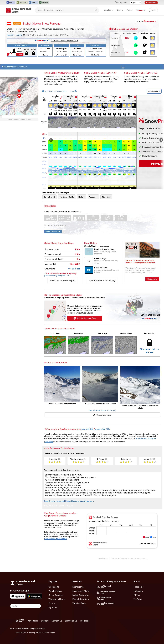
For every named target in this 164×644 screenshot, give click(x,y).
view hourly (154, 91)
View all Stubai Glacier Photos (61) (102, 410)
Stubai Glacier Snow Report (62, 281)
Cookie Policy (49, 633)
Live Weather (61, 52)
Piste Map (77, 55)
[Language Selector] (136, 3)
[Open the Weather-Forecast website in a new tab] (44, 3)
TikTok (137, 595)
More (44, 123)
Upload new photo (102, 415)
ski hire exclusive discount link (56, 40)
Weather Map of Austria (146, 438)
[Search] (96, 10)
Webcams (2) (61, 55)
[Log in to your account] (153, 10)
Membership (78, 587)
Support (45, 621)
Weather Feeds (79, 603)
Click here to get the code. (56, 539)
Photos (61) (96, 55)
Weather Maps (55, 591)
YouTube (138, 599)
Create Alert (74, 269)
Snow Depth (77, 52)
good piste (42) (63, 276)
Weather (108, 10)
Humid (45, 153)
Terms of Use (21, 633)
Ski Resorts (54, 587)
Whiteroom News (57, 599)
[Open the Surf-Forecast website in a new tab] (11, 3)
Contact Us (57, 621)
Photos (130, 10)
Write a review (66, 506)
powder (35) (50, 276)
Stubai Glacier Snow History (102, 281)
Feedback (85, 621)
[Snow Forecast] (19, 10)
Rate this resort (51, 506)
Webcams (93, 197)
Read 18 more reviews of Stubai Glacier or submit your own (69, 501)
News (120, 10)
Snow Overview (56, 595)
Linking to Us (71, 621)
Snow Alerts (45, 49)
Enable (147, 21)
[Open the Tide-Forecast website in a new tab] (33, 3)
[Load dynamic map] (1, 117)
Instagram (138, 591)
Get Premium (151, 3)
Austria (19, 35)
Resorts (10, 35)
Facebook (138, 587)
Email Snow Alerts (81, 591)
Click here (49, 442)
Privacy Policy (35, 633)
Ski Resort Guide (96, 49)
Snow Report (61, 49)
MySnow (53, 607)
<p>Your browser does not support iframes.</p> (122, 534)
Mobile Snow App (81, 595)
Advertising (33, 621)
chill (44, 150)
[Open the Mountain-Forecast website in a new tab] (22, 3)
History (45, 55)
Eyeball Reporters (81, 599)
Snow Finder (45, 52)
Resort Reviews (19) (96, 52)
